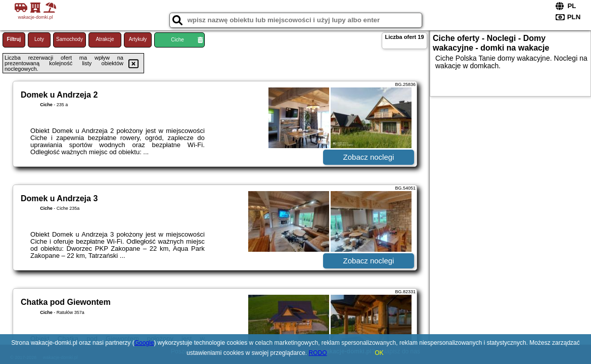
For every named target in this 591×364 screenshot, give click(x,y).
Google (144, 343)
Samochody (70, 39)
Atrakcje (105, 39)
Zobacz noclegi (369, 157)
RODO (318, 353)
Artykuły (138, 39)
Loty (39, 39)
